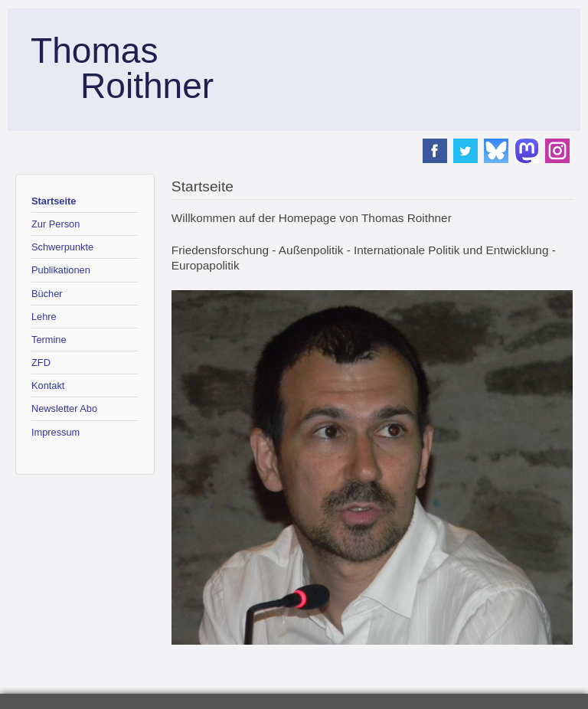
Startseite (54, 201)
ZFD (41, 363)
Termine (49, 340)
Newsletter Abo (64, 408)
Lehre (44, 317)
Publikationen (61, 270)
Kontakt (48, 386)
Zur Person (56, 224)
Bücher (47, 294)
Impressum (56, 432)
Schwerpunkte (62, 247)
